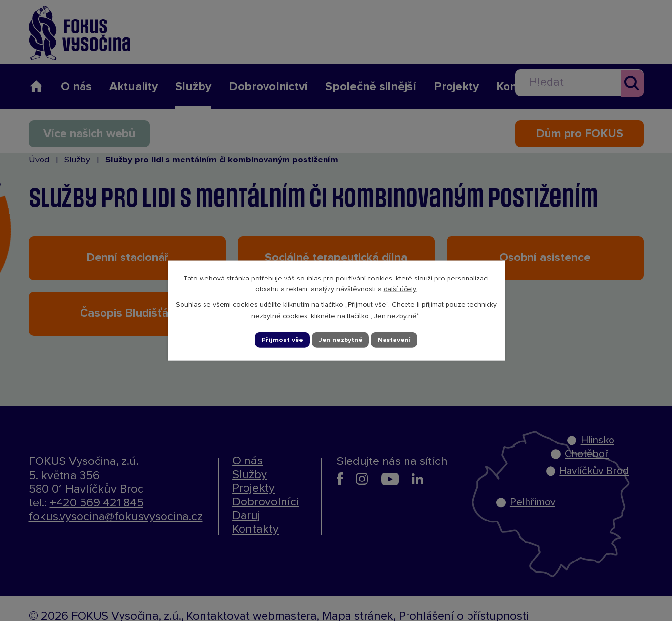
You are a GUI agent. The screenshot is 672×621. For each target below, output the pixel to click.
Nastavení (394, 340)
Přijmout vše (282, 340)
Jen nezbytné (340, 340)
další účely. (400, 289)
